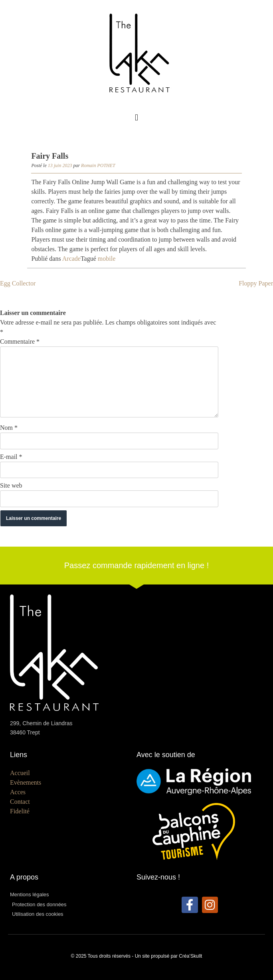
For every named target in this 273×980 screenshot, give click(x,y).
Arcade (71, 259)
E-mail (11, 457)
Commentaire (20, 341)
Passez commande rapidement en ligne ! (136, 565)
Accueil (20, 773)
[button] (136, 117)
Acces (18, 792)
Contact (20, 802)
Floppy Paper (256, 283)
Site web (11, 485)
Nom (9, 428)
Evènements (26, 782)
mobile (107, 259)
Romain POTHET (98, 165)
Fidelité (20, 811)
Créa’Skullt (190, 956)
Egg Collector (18, 283)
